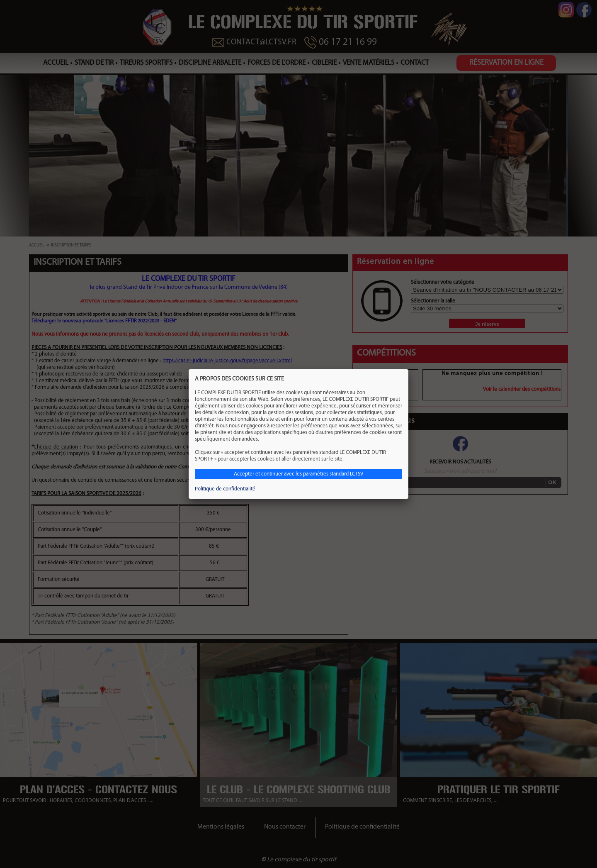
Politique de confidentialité (225, 489)
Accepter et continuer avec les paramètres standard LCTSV (298, 474)
